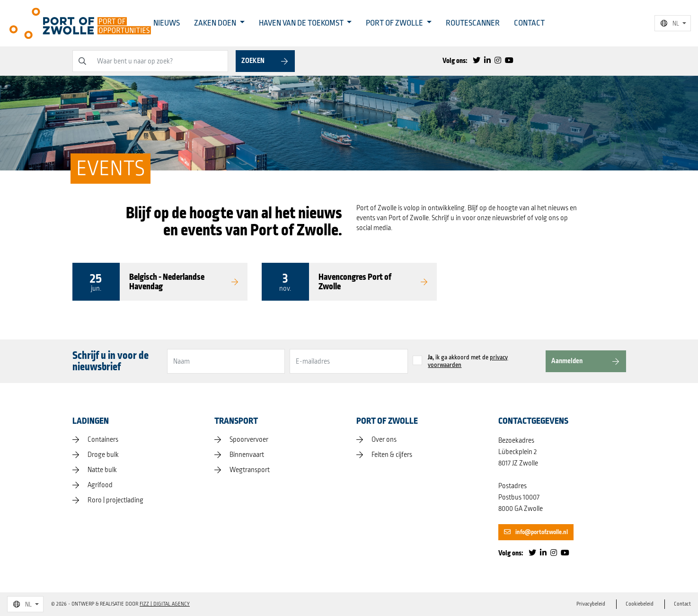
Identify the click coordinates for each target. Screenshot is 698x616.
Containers (103, 440)
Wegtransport (250, 470)
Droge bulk (103, 455)
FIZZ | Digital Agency (165, 604)
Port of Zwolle (395, 23)
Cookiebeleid (640, 604)
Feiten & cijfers (392, 455)
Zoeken (253, 61)
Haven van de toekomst (302, 23)
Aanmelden (567, 361)
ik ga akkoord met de (468, 361)
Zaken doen (216, 23)
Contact (529, 23)
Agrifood (100, 485)
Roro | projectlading (115, 500)
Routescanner (473, 23)
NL (670, 24)
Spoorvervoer (249, 440)
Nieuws (167, 23)
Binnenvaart (247, 455)
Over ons (384, 440)
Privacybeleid (591, 604)
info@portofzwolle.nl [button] (536, 532)
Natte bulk (102, 470)
